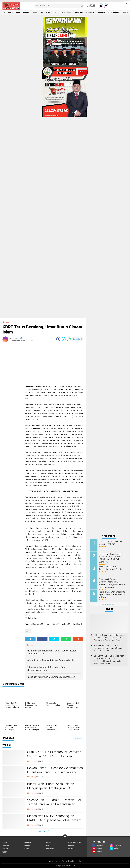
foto (48, 846)
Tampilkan (78, 738)
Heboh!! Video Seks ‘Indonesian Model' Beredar (111, 568)
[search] (59, 6)
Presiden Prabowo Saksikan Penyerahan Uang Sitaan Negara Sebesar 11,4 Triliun (108, 648)
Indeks (79, 861)
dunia (62, 12)
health (71, 846)
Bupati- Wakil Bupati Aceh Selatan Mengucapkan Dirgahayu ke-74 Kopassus (51, 788)
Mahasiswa (91, 12)
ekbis (55, 12)
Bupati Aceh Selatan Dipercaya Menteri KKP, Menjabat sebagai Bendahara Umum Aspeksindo (112, 583)
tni (42, 12)
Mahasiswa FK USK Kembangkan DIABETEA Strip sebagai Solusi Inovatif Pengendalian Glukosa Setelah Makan (54, 820)
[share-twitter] (64, 339)
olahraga (50, 849)
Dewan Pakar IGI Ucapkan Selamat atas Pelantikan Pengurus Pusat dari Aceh (55, 770)
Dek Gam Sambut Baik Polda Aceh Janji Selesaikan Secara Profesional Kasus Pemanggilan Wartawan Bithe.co (109, 660)
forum (27, 846)
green (126, 12)
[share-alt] (30, 639)
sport (70, 12)
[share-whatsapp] (69, 339)
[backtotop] (65, 837)
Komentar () (78, 339)
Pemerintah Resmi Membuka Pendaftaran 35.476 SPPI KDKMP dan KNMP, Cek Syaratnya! (112, 558)
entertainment (114, 12)
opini (48, 12)
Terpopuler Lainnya (109, 604)
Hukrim (58, 861)
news (10, 12)
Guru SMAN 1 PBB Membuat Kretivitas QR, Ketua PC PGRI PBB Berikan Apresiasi (54, 756)
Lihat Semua (43, 832)
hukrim (26, 12)
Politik (64, 861)
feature (6, 846)
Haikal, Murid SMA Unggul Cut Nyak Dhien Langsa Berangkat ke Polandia (112, 595)
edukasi (102, 12)
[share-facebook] (58, 339)
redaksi (71, 849)
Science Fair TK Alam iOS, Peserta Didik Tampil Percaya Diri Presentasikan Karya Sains (55, 804)
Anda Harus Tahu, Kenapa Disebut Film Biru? (110, 543)
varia (18, 12)
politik (34, 12)
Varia (51, 861)
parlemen (79, 12)
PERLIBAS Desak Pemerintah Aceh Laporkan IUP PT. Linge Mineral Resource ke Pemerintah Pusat (109, 638)
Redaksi (71, 861)
